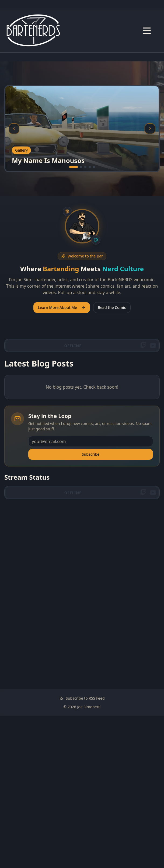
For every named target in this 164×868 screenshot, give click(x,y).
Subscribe (91, 454)
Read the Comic (112, 307)
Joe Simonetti (89, 707)
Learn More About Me (62, 307)
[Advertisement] (82, 543)
